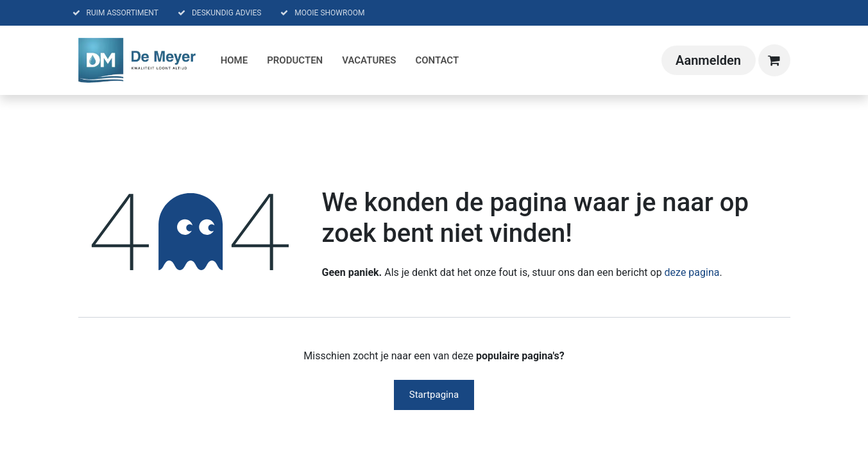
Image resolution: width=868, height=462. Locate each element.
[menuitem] (234, 61)
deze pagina (692, 272)
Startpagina (434, 395)
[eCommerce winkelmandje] (774, 60)
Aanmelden (708, 60)
